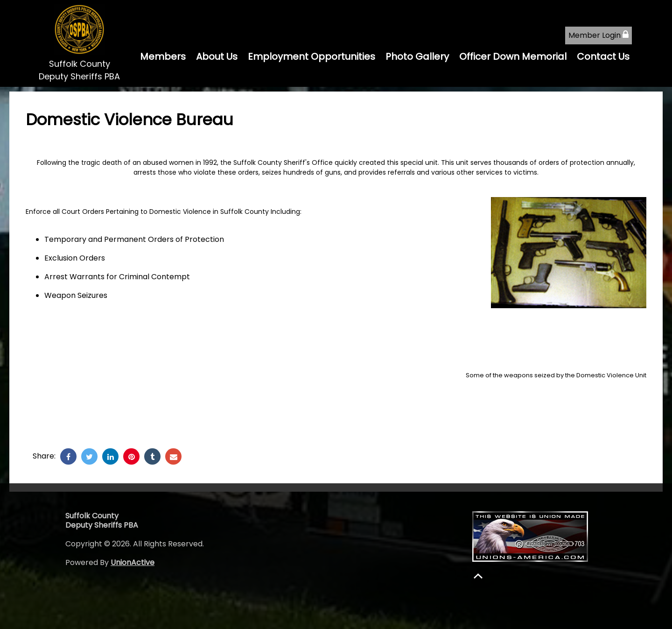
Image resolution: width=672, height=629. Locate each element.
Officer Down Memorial (513, 57)
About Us (217, 57)
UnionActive (133, 562)
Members (163, 57)
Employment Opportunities (311, 57)
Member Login (598, 35)
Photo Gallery (417, 57)
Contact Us (603, 57)
